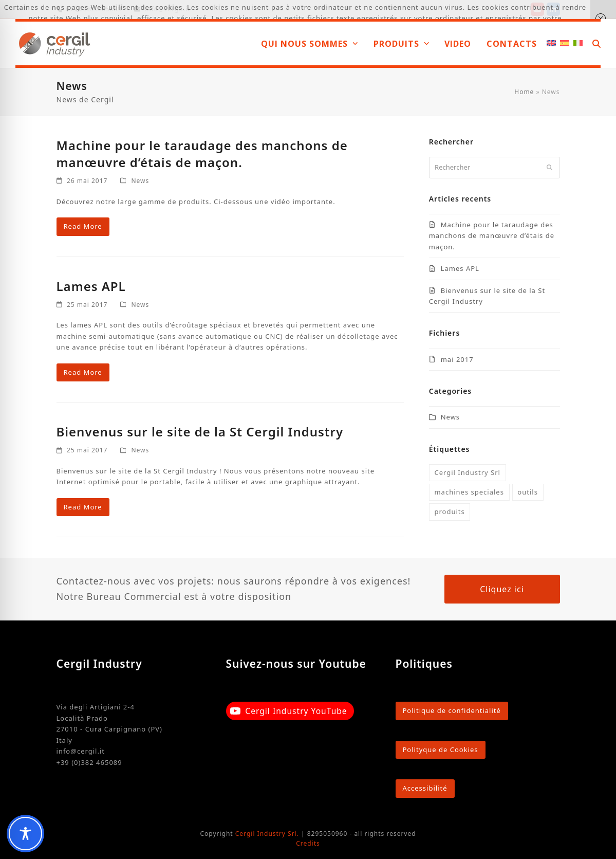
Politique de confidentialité (452, 710)
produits (449, 511)
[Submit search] (549, 168)
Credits (308, 843)
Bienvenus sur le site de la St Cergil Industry (200, 432)
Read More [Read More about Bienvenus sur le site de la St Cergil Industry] (83, 507)
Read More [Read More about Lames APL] (83, 372)
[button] (596, 43)
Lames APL (91, 286)
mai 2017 (457, 359)
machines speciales (469, 492)
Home (524, 92)
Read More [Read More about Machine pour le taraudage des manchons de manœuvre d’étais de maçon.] (83, 226)
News (140, 181)
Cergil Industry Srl (467, 472)
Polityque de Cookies (441, 750)
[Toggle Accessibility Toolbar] (25, 834)
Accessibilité (425, 788)
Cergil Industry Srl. (267, 834)
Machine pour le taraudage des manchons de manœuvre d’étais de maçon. (202, 154)
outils (528, 492)
